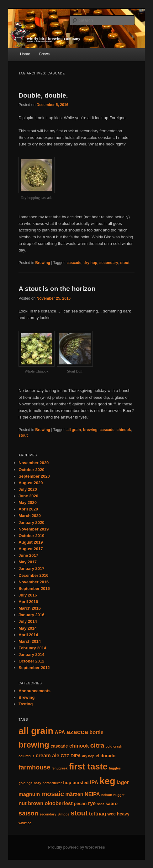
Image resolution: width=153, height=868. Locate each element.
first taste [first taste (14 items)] (88, 766)
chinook (124, 430)
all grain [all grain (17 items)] (36, 731)
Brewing (43, 263)
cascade (74, 263)
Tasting (26, 704)
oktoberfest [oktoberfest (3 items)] (58, 803)
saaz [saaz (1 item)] (100, 804)
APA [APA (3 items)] (60, 732)
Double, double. (43, 95)
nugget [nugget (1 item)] (119, 795)
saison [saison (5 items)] (28, 813)
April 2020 (28, 509)
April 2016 (28, 602)
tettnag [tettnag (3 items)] (98, 814)
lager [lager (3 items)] (123, 782)
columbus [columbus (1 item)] (26, 756)
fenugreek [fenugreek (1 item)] (60, 768)
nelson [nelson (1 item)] (107, 795)
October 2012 (31, 661)
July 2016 (28, 595)
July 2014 (28, 621)
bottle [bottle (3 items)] (96, 732)
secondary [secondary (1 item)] (48, 814)
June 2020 (28, 496)
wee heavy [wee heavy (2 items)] (118, 814)
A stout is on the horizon (57, 289)
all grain (74, 430)
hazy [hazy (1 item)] (38, 783)
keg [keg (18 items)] (107, 781)
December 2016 (33, 575)
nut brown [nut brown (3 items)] (31, 803)
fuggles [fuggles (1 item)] (115, 768)
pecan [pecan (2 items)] (80, 804)
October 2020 (31, 470)
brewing (90, 430)
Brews (44, 54)
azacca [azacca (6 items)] (77, 732)
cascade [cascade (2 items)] (59, 746)
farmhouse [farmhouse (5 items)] (34, 767)
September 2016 (34, 589)
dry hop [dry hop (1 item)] (88, 756)
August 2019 (31, 542)
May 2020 (28, 503)
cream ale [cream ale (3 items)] (48, 755)
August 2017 (31, 549)
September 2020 (34, 476)
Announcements (34, 691)
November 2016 (34, 582)
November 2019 (34, 529)
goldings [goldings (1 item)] (25, 783)
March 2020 (30, 516)
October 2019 (31, 536)
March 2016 (30, 608)
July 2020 (28, 489)
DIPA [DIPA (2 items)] (76, 756)
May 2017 (28, 562)
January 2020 (31, 523)
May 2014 (28, 628)
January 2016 (31, 615)
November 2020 (34, 463)
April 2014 (28, 635)
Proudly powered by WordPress (76, 847)
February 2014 (32, 648)
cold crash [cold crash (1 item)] (114, 746)
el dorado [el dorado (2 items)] (106, 756)
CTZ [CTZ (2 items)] (65, 756)
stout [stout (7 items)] (79, 813)
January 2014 (31, 655)
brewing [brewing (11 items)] (34, 745)
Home (25, 54)
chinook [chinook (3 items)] (79, 746)
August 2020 (31, 483)
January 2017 (31, 569)
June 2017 (28, 555)
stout (125, 263)
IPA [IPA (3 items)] (94, 782)
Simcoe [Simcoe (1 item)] (64, 814)
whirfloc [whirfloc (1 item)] (25, 823)
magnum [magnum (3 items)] (29, 794)
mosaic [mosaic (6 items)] (53, 794)
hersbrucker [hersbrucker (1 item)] (52, 783)
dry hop (90, 263)
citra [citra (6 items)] (97, 745)
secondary (109, 263)
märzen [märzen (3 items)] (74, 794)
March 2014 (30, 641)
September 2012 (34, 668)
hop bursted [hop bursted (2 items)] (76, 783)
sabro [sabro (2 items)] (112, 804)
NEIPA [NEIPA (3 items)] (92, 794)
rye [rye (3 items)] (92, 803)
